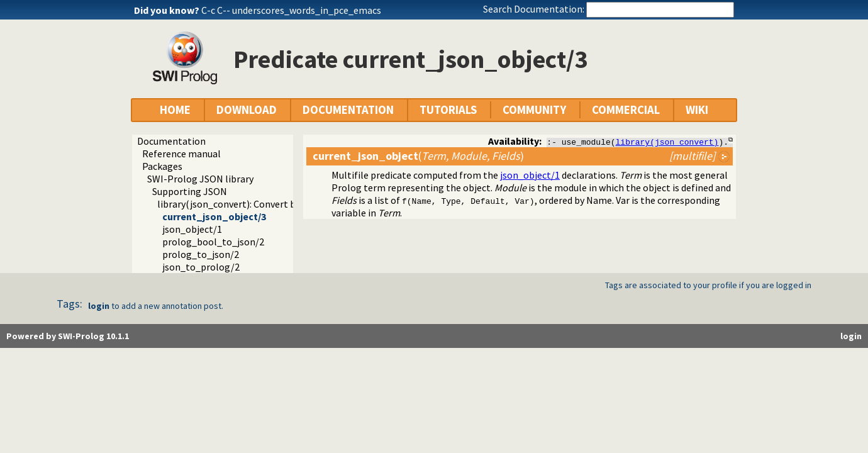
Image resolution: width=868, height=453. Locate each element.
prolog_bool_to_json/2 (213, 242)
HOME (175, 110)
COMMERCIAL (626, 110)
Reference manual (181, 154)
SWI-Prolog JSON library (200, 179)
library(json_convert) (667, 142)
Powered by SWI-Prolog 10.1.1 (68, 336)
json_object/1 (192, 229)
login (99, 306)
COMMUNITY (534, 110)
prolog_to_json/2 (201, 254)
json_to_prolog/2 (201, 267)
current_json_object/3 (214, 216)
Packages (162, 166)
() (418, 156)
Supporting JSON (190, 191)
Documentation (171, 141)
